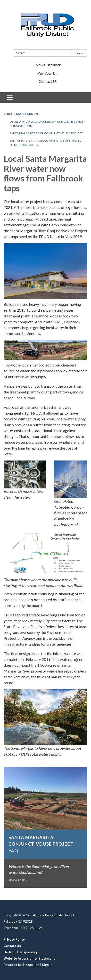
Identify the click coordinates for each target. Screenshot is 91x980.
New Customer (48, 65)
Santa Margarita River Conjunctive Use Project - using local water (47, 143)
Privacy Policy (14, 939)
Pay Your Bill (48, 73)
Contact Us (48, 81)
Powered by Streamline (21, 965)
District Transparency (21, 952)
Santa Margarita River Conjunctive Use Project (46, 133)
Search (79, 53)
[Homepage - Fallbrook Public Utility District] (45, 26)
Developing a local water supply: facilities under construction (47, 124)
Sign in (47, 965)
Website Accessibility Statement (29, 958)
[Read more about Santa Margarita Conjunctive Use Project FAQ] (45, 827)
